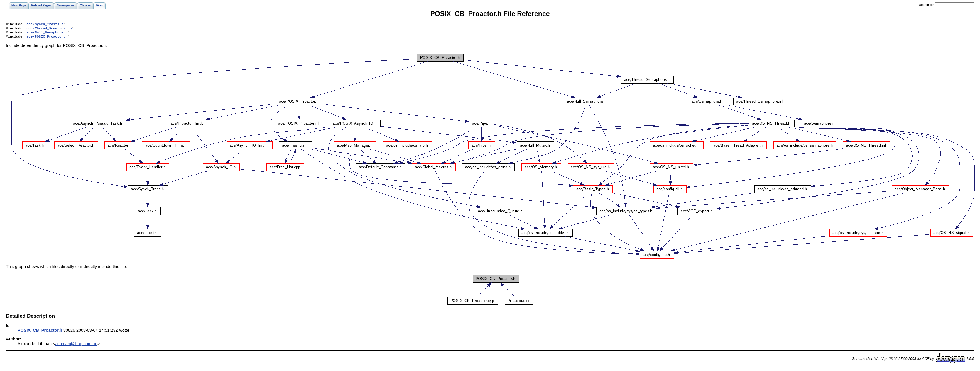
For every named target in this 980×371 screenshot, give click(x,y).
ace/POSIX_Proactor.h (47, 39)
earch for (926, 5)
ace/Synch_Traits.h (45, 25)
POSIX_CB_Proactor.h (40, 333)
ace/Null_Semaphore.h (47, 34)
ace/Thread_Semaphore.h (49, 29)
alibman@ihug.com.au (76, 346)
